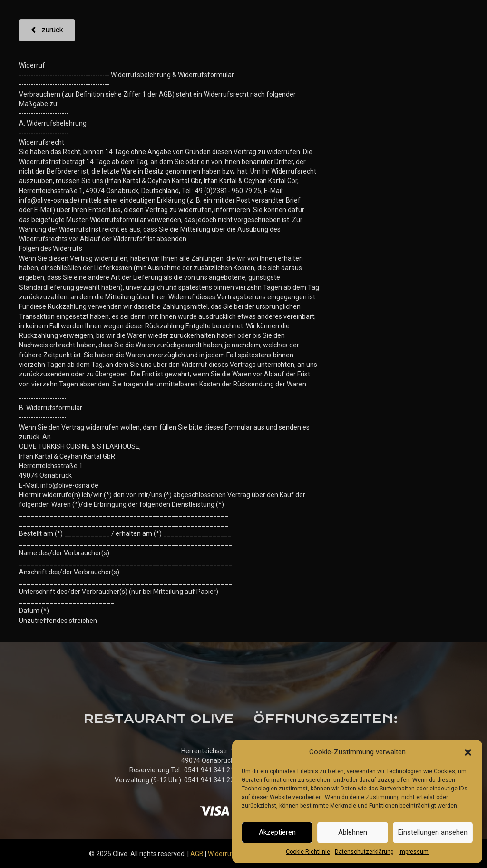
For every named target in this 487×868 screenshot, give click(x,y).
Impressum (414, 852)
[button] (468, 752)
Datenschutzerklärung (364, 852)
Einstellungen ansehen (433, 832)
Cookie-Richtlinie (308, 852)
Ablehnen (353, 832)
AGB (197, 854)
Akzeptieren (277, 832)
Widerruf (221, 854)
